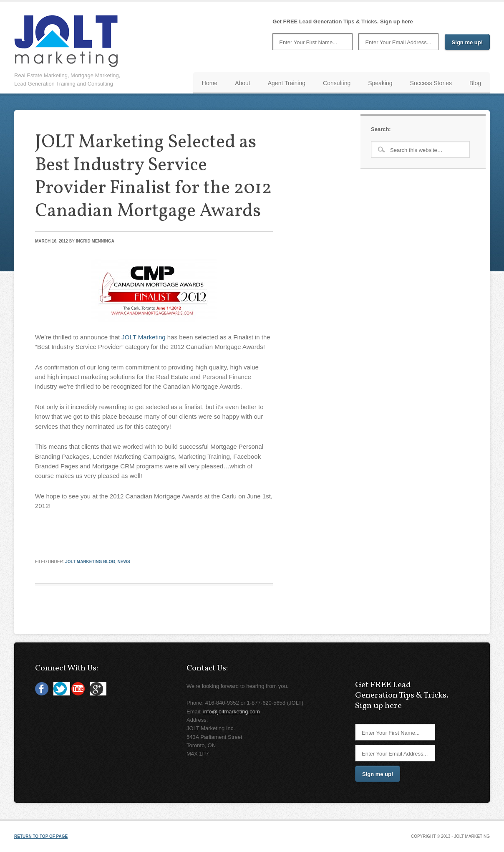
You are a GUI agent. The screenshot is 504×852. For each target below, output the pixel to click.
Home (210, 83)
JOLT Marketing (143, 337)
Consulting (337, 83)
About (243, 83)
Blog (475, 83)
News (124, 562)
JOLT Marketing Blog (90, 562)
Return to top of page (41, 836)
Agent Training (287, 83)
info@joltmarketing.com (232, 712)
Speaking (380, 83)
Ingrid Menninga (95, 241)
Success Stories (431, 83)
